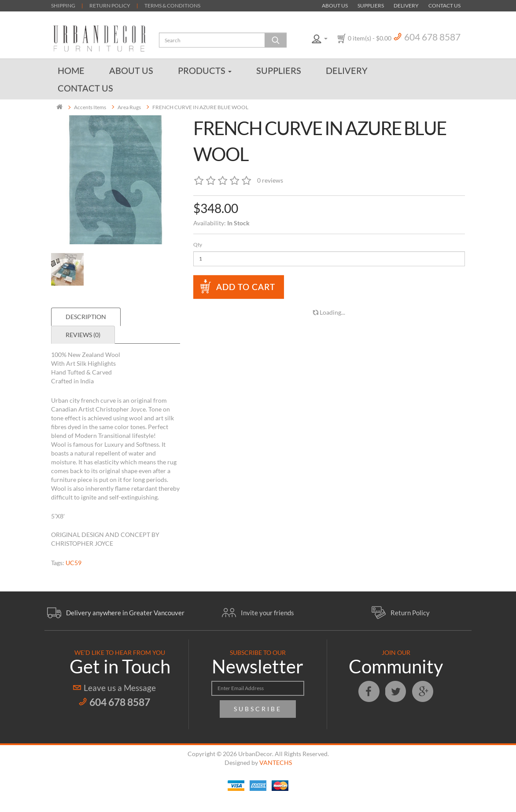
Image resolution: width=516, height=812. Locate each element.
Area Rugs (129, 107)
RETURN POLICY (110, 6)
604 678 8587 (432, 37)
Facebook (369, 691)
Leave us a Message (120, 688)
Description (86, 317)
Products (205, 70)
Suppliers (371, 6)
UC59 (74, 563)
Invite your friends (267, 613)
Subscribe (258, 709)
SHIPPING (63, 6)
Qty (198, 244)
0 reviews (270, 180)
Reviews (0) (83, 335)
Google (423, 691)
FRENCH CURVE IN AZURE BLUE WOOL (200, 107)
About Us (335, 6)
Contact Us (444, 6)
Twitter (396, 691)
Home (71, 70)
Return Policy (410, 613)
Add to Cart (246, 287)
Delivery (406, 6)
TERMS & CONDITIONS (172, 6)
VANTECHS (276, 762)
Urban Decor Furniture (100, 38)
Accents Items (90, 107)
